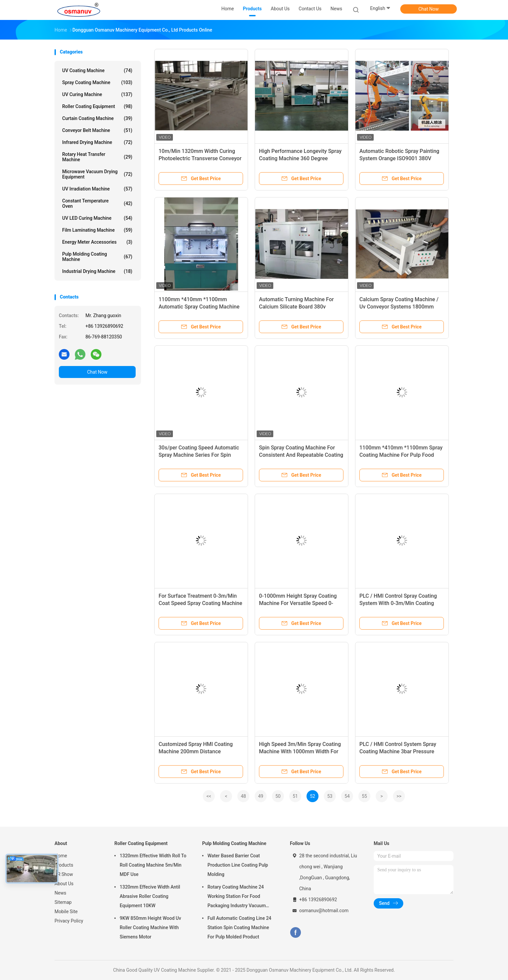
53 (330, 796)
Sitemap (63, 902)
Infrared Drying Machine (97, 142)
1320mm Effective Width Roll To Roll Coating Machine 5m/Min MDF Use (153, 865)
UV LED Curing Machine (97, 218)
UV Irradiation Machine (97, 189)
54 (347, 796)
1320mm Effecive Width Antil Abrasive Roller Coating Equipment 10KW (150, 896)
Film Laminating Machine (97, 230)
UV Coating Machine (97, 70)
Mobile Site (66, 912)
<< (209, 796)
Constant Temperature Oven (97, 203)
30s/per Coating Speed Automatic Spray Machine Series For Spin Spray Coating (199, 455)
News (60, 893)
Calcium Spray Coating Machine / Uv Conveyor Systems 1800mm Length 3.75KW (399, 307)
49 (261, 796)
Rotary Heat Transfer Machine (97, 157)
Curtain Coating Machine (97, 118)
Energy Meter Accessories (97, 242)
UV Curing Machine (97, 94)
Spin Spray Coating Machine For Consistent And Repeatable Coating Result (301, 455)
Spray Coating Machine (97, 82)
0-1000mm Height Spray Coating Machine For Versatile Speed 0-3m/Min (298, 603)
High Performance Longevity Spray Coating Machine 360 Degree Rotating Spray (300, 158)
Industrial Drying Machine (97, 271)
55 (364, 796)
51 (295, 796)
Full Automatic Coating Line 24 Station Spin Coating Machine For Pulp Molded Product (239, 927)
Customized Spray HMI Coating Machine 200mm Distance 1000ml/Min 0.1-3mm (196, 751)
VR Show (64, 874)
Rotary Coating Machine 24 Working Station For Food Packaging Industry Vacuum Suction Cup (237, 897)
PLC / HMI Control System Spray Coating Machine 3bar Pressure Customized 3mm (398, 751)
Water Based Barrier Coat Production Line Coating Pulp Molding (238, 865)
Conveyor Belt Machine (97, 130)
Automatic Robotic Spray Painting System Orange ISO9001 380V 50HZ (399, 158)
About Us (64, 884)
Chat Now (429, 9)
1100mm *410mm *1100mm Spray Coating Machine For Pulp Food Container (401, 455)
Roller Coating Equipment (97, 106)
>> (399, 796)
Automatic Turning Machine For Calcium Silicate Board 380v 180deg (296, 307)
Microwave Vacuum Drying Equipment (97, 174)
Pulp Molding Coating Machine (97, 257)
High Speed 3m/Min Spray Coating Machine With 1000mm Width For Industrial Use (300, 751)
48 (243, 796)
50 (278, 796)
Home (61, 856)
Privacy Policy (69, 921)
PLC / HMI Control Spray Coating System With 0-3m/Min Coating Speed (398, 603)
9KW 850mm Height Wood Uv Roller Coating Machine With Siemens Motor (150, 927)
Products (64, 865)
